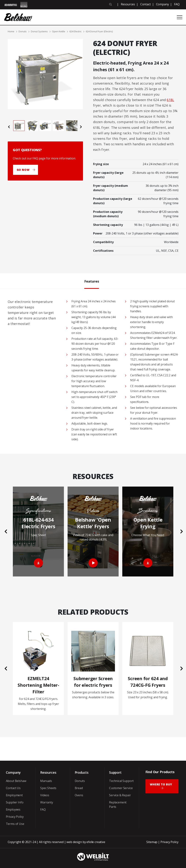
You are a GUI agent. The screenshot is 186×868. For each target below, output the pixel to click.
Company (162, 4)
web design (74, 842)
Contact (146, 4)
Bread (79, 788)
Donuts (23, 31)
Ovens (79, 795)
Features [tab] (92, 281)
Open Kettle (59, 31)
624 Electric (75, 31)
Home (11, 31)
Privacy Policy (15, 817)
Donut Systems (39, 31)
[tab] (19, 126)
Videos (45, 795)
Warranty (47, 802)
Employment (14, 795)
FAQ (177, 4)
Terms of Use (15, 824)
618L (170, 100)
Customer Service (121, 788)
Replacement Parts (118, 805)
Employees (13, 809)
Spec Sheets (48, 788)
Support (115, 772)
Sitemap (152, 842)
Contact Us (13, 788)
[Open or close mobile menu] (180, 17)
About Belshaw (16, 781)
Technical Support (121, 781)
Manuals (46, 781)
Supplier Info (15, 802)
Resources (128, 4)
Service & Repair (120, 795)
